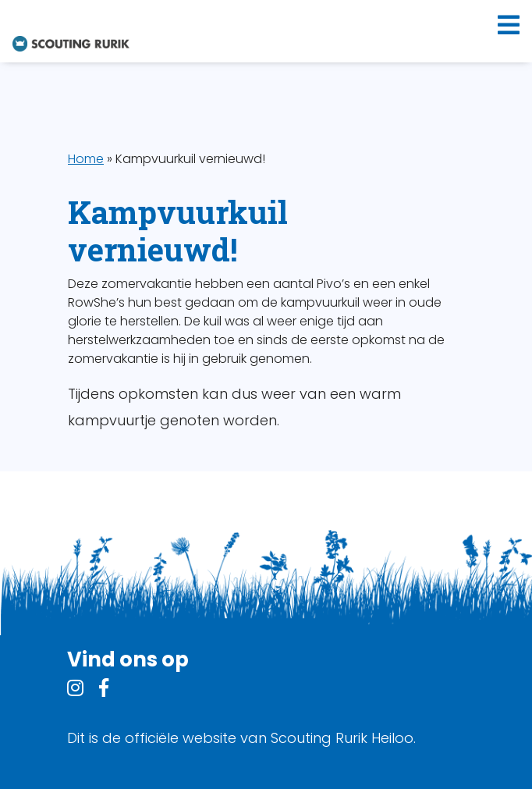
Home (86, 159)
